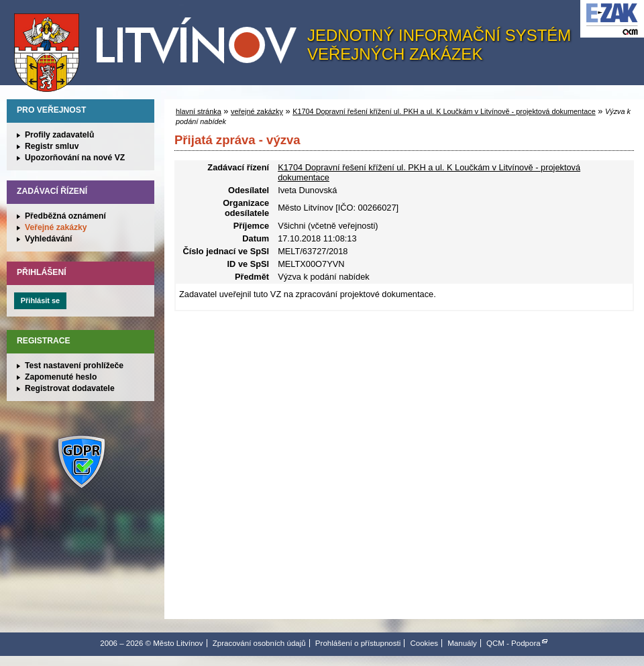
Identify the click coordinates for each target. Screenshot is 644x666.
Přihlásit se (40, 300)
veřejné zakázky (257, 111)
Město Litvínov (160, 46)
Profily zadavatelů (59, 135)
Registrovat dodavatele (70, 388)
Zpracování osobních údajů (259, 643)
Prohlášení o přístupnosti (358, 643)
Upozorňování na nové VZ (75, 158)
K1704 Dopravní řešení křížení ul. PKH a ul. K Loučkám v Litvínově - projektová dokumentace (444, 111)
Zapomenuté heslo (61, 377)
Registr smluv (52, 146)
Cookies (424, 643)
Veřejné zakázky (56, 227)
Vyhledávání (49, 239)
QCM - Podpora (514, 643)
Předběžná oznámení (65, 216)
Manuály (462, 643)
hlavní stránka (199, 111)
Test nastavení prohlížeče (74, 366)
